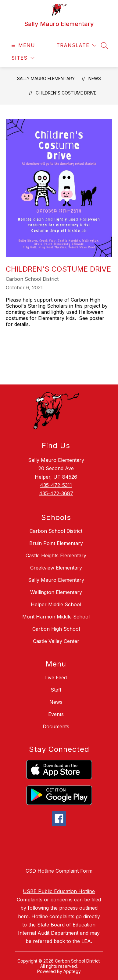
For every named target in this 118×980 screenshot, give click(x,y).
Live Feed (56, 677)
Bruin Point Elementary (56, 543)
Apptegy (72, 971)
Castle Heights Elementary (56, 555)
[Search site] (105, 46)
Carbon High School (56, 629)
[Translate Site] (76, 45)
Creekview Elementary (56, 568)
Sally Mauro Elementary (46, 78)
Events (56, 714)
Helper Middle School (56, 604)
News (95, 78)
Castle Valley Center (56, 641)
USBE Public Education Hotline (59, 891)
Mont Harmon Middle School (56, 617)
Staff (56, 690)
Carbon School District (56, 531)
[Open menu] (22, 45)
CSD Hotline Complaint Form (59, 871)
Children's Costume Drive (66, 93)
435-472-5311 (56, 485)
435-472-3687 (56, 493)
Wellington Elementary (56, 592)
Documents (56, 726)
